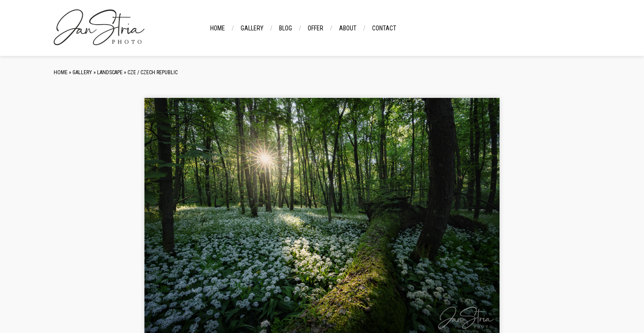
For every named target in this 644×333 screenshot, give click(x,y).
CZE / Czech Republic (153, 72)
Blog (286, 28)
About (348, 28)
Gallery (252, 28)
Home (218, 28)
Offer (316, 28)
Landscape (110, 72)
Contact (384, 28)
